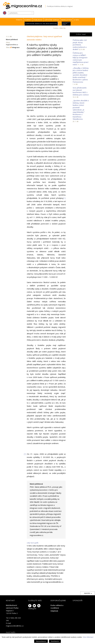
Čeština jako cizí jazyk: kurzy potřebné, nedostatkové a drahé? (80, 45)
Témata (19, 20)
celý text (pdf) (33, 543)
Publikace (38, 20)
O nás (76, 20)
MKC (64, 24)
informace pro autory (35, 579)
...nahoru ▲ (87, 593)
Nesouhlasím (41, 641)
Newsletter (67, 20)
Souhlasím (55, 641)
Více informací (88, 637)
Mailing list (32, 609)
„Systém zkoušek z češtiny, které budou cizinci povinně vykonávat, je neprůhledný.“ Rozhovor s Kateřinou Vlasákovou (81, 110)
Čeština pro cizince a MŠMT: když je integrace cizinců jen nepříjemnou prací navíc (81, 59)
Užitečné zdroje (52, 20)
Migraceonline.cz (24, 6)
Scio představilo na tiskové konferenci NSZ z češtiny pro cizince (81, 91)
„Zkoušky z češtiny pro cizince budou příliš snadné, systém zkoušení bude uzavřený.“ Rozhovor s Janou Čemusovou (81, 75)
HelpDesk (54, 611)
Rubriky (28, 20)
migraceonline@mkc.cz (15, 626)
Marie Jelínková (12, 39)
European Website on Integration (41, 24)
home (56, 28)
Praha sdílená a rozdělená (57, 607)
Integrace (16, 47)
